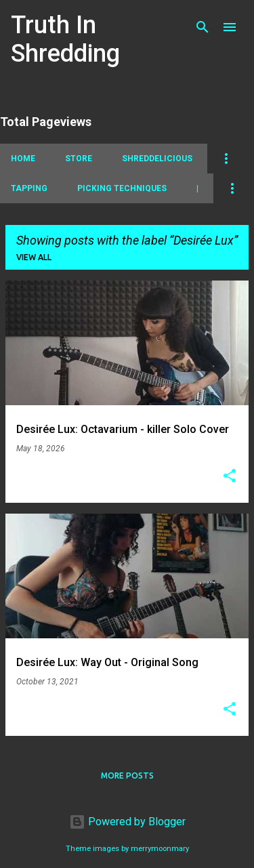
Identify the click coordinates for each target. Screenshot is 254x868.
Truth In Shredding (65, 39)
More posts (127, 776)
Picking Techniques (122, 188)
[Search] (203, 27)
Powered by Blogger (127, 822)
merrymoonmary (160, 849)
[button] (230, 477)
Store (79, 159)
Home (23, 159)
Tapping (29, 188)
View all (34, 257)
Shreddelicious (157, 159)
